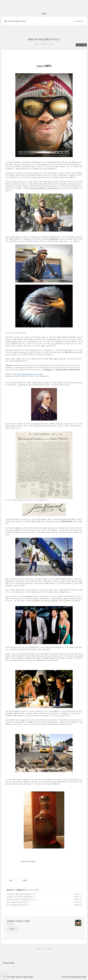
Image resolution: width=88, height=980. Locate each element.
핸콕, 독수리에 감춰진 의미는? (15, 21)
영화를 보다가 (21, 890)
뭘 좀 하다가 (11, 890)
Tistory (72, 977)
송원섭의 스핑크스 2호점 (18, 921)
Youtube (25, 977)
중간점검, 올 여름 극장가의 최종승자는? (20, 894)
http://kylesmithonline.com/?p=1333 (30, 374)
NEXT (49, 949)
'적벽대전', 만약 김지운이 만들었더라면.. (20, 897)
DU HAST (10, 924)
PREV (38, 949)
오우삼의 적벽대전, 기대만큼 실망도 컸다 (20, 899)
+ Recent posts (8, 963)
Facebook (19, 977)
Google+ (31, 977)
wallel (84, 977)
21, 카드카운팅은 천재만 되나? (17, 905)
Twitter (13, 977)
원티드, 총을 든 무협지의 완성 (16, 902)
